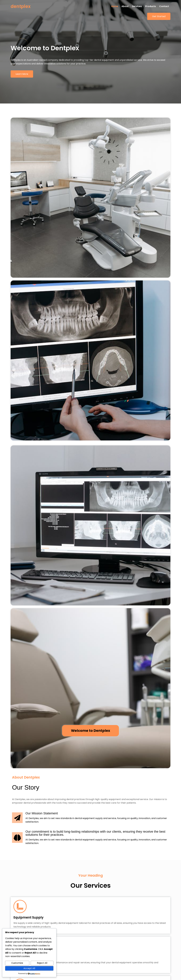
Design (74, 677)
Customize (17, 963)
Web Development (93, 677)
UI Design (113, 677)
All (65, 677)
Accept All (29, 968)
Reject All (42, 963)
